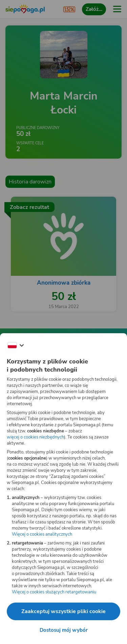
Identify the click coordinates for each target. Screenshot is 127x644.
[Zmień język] (16, 345)
